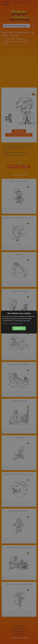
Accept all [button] (19, 328)
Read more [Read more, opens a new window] (27, 321)
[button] (19, 324)
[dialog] (19, 322)
